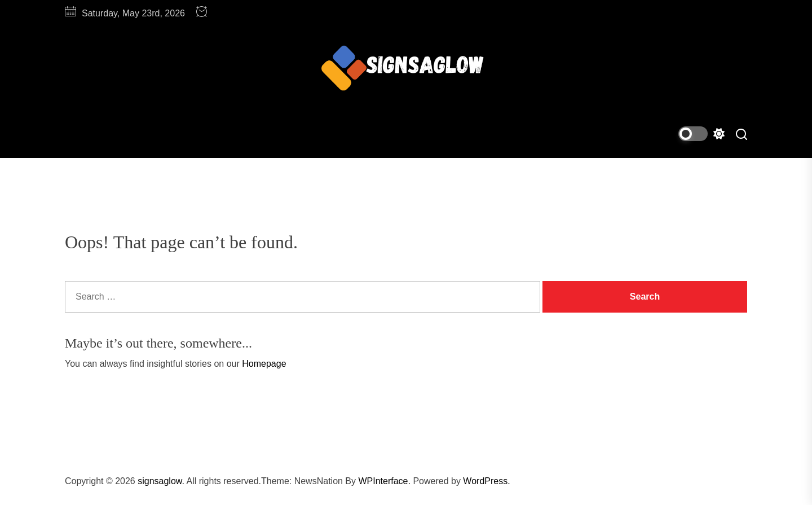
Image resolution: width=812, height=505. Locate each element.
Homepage (264, 364)
